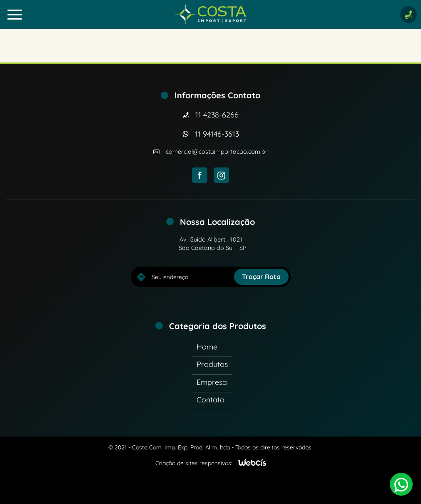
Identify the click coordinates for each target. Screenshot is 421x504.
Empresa (212, 382)
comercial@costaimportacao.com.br (217, 152)
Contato (210, 400)
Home (207, 347)
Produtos (212, 364)
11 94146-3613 (217, 134)
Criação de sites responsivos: (194, 463)
